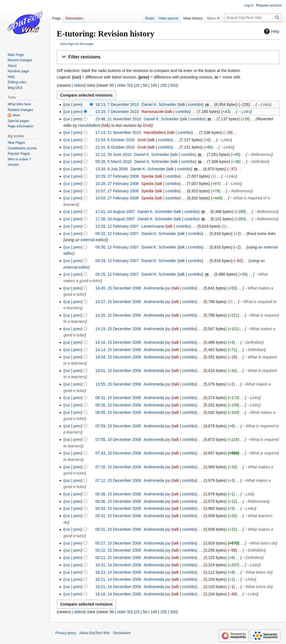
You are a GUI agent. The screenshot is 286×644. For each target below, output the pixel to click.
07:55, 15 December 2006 (118, 440)
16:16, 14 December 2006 (118, 594)
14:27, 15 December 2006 (118, 302)
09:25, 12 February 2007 (117, 274)
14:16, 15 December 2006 (118, 342)
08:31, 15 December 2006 (118, 398)
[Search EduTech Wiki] (253, 18)
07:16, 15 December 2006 (118, 467)
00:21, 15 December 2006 (118, 558)
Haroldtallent (89, 125)
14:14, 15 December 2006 (118, 350)
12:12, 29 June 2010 (113, 155)
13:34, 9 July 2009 (112, 169)
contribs (195, 105)
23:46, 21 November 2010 (118, 119)
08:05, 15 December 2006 (118, 412)
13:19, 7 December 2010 (117, 112)
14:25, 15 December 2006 (118, 315)
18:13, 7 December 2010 (117, 105)
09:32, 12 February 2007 (117, 234)
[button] (168, 57)
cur (67, 112)
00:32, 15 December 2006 (118, 516)
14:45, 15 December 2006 (118, 288)
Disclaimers (122, 633)
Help (271, 31)
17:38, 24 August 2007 (115, 219)
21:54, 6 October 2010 (115, 140)
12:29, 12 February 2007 (117, 226)
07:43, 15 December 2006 (118, 453)
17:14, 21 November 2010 (118, 132)
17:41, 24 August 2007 (115, 212)
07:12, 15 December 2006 (118, 480)
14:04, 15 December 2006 (118, 357)
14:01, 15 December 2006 (118, 371)
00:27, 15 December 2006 (118, 543)
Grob (147, 125)
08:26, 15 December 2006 (118, 405)
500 (173, 85)
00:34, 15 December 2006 (118, 508)
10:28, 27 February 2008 (117, 184)
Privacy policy (66, 633)
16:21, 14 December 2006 (118, 579)
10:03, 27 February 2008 (117, 198)
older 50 (124, 85)
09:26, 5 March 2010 (113, 162)
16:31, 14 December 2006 (118, 565)
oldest (79, 85)
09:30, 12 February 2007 (117, 247)
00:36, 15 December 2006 (118, 501)
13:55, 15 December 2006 (118, 384)
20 (137, 85)
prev (77, 105)
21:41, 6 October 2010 (115, 147)
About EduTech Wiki (94, 633)
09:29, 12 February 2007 (117, 261)
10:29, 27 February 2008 (117, 176)
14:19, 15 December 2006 (118, 329)
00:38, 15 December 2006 (118, 494)
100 (154, 85)
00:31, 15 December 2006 (118, 529)
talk (182, 105)
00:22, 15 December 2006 (118, 550)
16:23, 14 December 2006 (118, 572)
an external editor (90, 240)
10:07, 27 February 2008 (117, 191)
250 (164, 85)
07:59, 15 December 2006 (118, 426)
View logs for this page (77, 44)
